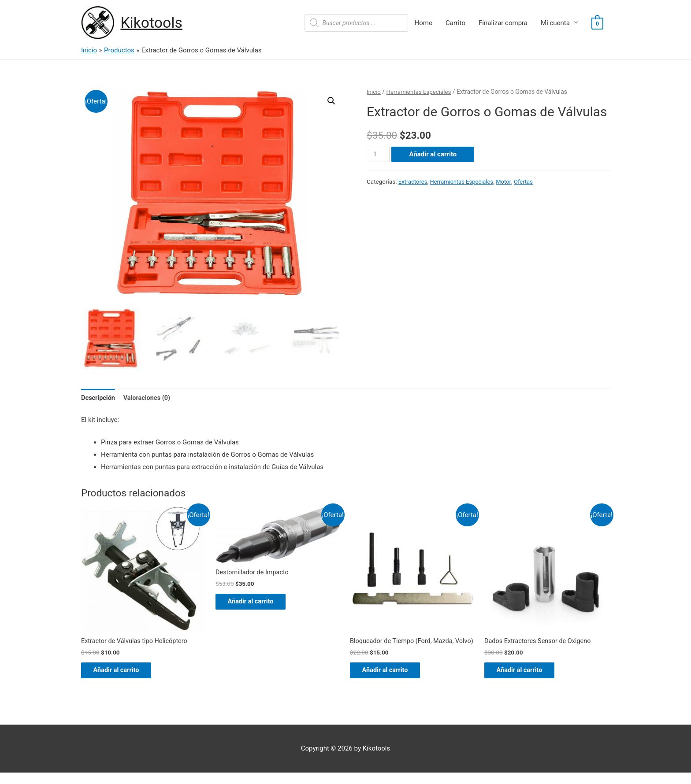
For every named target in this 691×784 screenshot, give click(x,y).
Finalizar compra (503, 23)
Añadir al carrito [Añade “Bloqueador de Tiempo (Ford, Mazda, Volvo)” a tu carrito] (391, 680)
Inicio (374, 92)
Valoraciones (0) (149, 398)
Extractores (413, 182)
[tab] (99, 398)
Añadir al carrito (434, 155)
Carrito (455, 23)
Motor (507, 182)
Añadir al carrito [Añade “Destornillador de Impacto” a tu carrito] (257, 603)
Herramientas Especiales (421, 92)
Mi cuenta (555, 23)
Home (424, 23)
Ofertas (528, 182)
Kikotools (153, 23)
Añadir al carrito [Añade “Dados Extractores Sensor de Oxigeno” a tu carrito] (526, 672)
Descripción (99, 398)
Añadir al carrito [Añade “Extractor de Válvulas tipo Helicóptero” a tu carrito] (123, 672)
